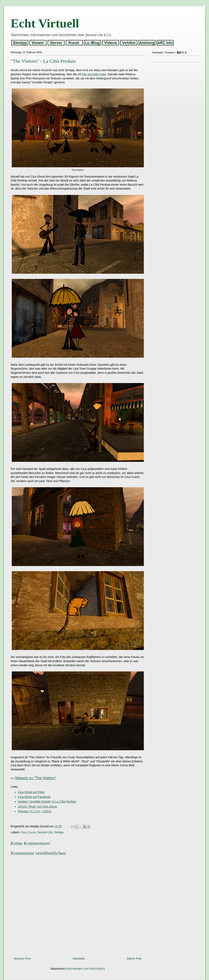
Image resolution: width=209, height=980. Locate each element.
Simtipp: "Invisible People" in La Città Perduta (47, 802)
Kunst (32, 832)
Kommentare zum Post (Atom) (85, 969)
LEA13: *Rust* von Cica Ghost (37, 807)
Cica (24, 832)
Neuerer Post (22, 959)
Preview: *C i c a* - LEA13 (35, 811)
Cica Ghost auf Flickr (31, 792)
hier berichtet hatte (94, 74)
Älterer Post (134, 959)
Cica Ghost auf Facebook (34, 797)
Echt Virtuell (45, 23)
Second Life (45, 832)
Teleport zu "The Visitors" (36, 778)
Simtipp (59, 832)
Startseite (79, 959)
